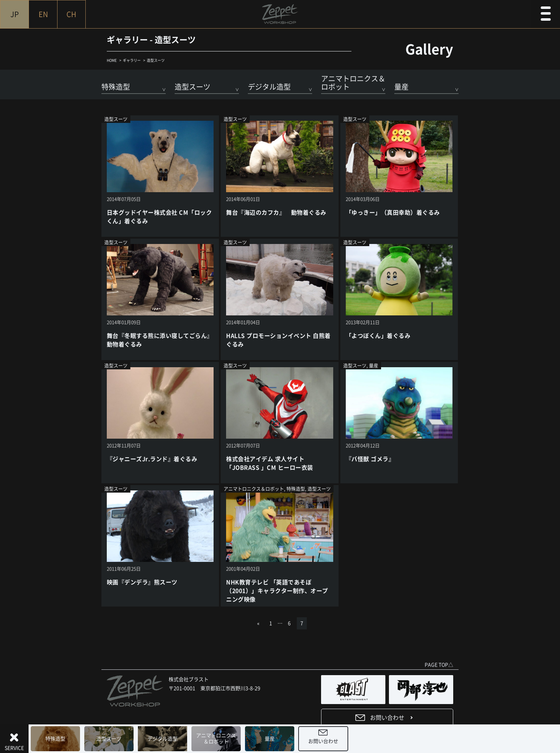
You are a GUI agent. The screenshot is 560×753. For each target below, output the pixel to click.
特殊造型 (55, 739)
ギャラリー (132, 60)
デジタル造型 (162, 739)
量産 (270, 739)
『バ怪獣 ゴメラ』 (370, 459)
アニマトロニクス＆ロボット (216, 739)
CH (71, 14)
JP (15, 14)
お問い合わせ (323, 741)
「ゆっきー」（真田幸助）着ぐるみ (393, 213)
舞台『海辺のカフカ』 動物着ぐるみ (276, 213)
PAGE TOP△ (439, 665)
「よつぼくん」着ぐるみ (378, 336)
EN (43, 14)
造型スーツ (109, 739)
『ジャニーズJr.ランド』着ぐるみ (152, 459)
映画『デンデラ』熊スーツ (142, 582)
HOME (112, 60)
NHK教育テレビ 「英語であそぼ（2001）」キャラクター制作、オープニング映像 (277, 591)
